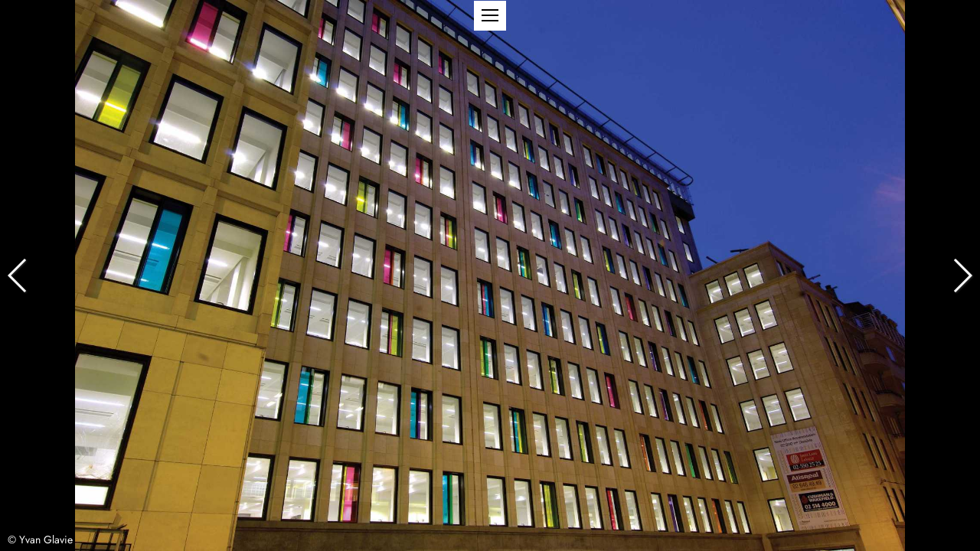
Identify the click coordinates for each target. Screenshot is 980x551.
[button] (490, 16)
